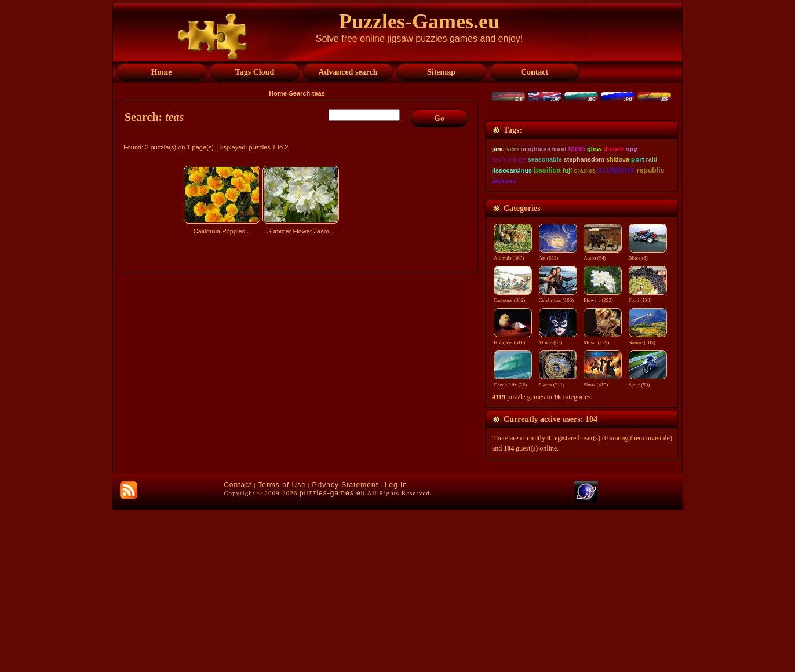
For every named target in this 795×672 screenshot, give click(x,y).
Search (299, 93)
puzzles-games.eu (332, 655)
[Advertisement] (298, 340)
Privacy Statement (345, 647)
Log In (396, 647)
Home (278, 93)
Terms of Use (282, 647)
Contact (238, 647)
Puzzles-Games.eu (419, 21)
